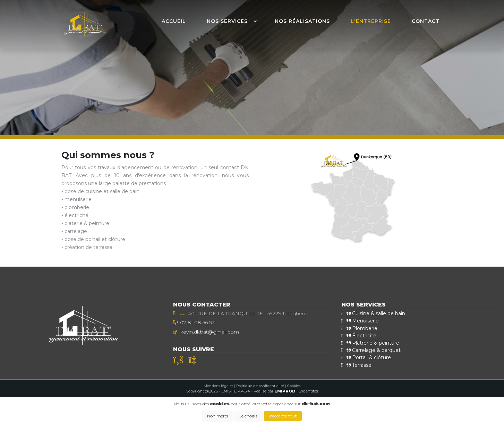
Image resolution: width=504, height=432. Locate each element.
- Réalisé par (274, 391)
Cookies (294, 386)
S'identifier (309, 391)
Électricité (359, 336)
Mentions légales (218, 386)
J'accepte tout (283, 416)
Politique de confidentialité (260, 386)
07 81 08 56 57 (197, 322)
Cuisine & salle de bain (373, 313)
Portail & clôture (366, 357)
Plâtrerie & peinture (370, 343)
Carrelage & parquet (371, 350)
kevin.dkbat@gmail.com (210, 332)
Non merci (217, 416)
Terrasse (356, 365)
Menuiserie (360, 321)
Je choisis (248, 416)
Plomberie (359, 328)
